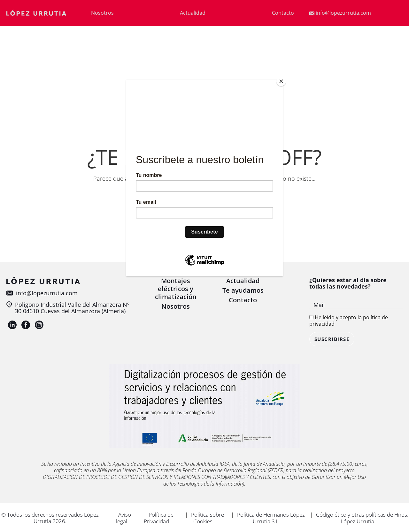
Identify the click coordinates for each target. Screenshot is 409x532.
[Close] (281, 81)
